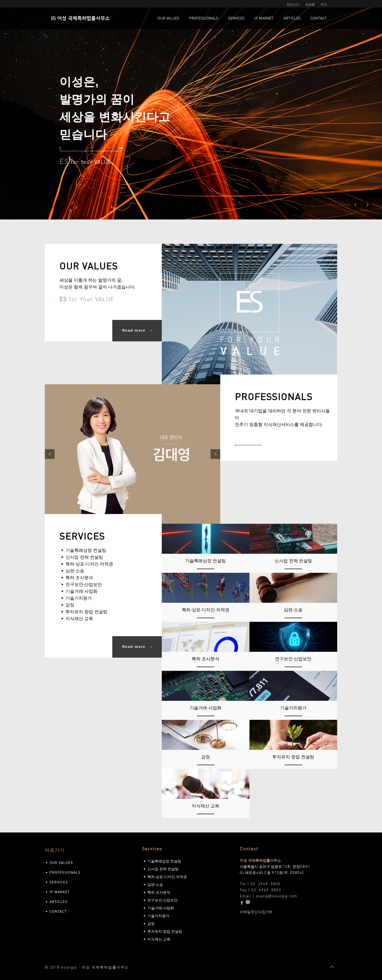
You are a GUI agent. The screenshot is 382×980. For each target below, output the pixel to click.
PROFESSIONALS (65, 872)
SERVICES (59, 882)
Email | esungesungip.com (269, 896)
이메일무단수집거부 (256, 912)
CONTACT (58, 911)
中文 (324, 5)
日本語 (310, 5)
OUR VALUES (61, 863)
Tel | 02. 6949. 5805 (260, 884)
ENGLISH (293, 5)
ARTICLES (59, 902)
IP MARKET (60, 892)
